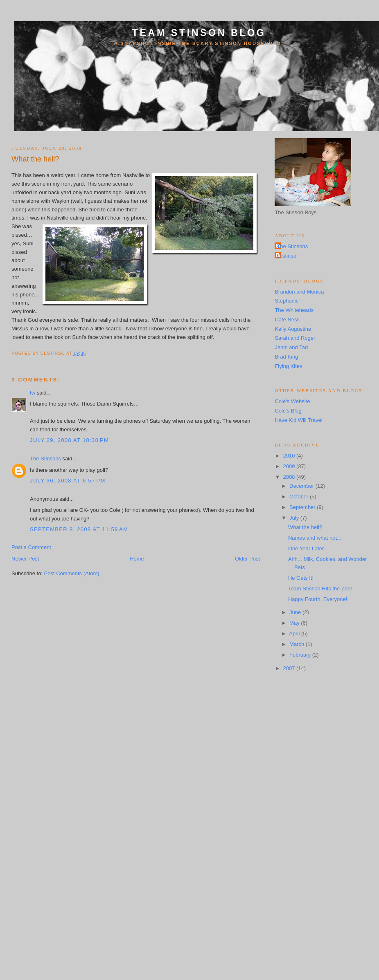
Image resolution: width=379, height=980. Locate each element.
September (303, 507)
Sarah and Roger (295, 338)
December (302, 486)
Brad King (286, 357)
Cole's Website (292, 401)
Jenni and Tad (291, 347)
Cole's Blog (288, 411)
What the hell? (35, 159)
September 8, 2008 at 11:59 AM (79, 529)
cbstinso (287, 256)
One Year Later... (308, 548)
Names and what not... (315, 538)
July (295, 518)
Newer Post (25, 559)
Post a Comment (31, 547)
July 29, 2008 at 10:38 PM (69, 440)
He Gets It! (301, 578)
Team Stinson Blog (199, 33)
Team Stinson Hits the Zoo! (320, 589)
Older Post (247, 559)
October (300, 497)
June (296, 612)
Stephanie (287, 301)
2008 (290, 477)
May (295, 623)
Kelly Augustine (293, 329)
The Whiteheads (294, 310)
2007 (290, 668)
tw (33, 393)
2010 (290, 456)
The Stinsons (45, 459)
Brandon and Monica (299, 292)
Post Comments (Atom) (72, 573)
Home (137, 559)
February (301, 655)
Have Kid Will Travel (298, 420)
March (298, 644)
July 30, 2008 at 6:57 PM (68, 481)
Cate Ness (287, 320)
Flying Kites (288, 366)
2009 (290, 466)
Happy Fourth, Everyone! (318, 599)
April (295, 634)
